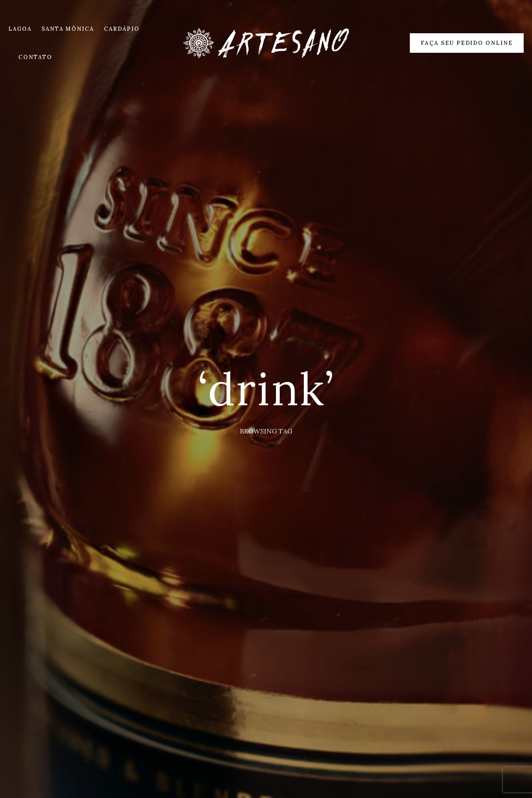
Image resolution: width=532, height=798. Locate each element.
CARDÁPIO (122, 29)
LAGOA (20, 29)
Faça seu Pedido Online (467, 43)
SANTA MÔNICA (68, 29)
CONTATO (35, 57)
